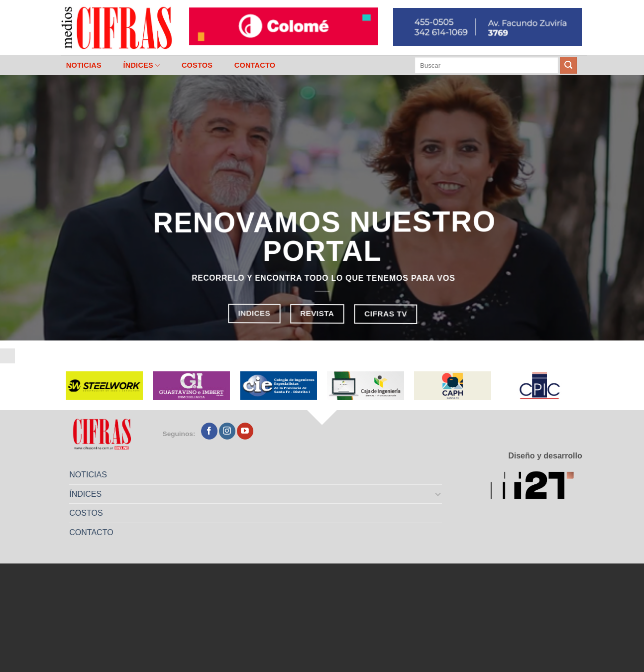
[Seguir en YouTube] (245, 431)
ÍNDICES (141, 65)
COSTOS (197, 65)
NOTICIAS (84, 65)
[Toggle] (438, 494)
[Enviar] (568, 65)
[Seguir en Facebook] (209, 431)
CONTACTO (255, 65)
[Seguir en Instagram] (227, 431)
